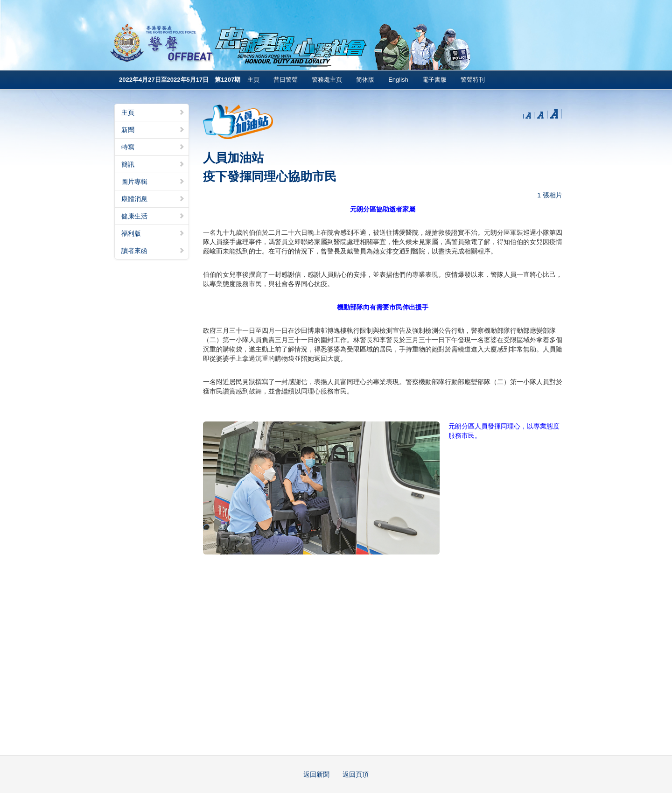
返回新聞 (316, 774)
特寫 (153, 147)
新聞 (153, 130)
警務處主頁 (327, 80)
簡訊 (153, 164)
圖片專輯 (153, 182)
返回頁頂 (356, 774)
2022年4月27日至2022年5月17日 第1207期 (180, 80)
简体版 (365, 80)
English (398, 80)
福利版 (153, 233)
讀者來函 (153, 251)
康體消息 (153, 199)
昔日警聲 (286, 80)
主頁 (253, 80)
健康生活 (153, 216)
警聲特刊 (473, 80)
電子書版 (434, 80)
